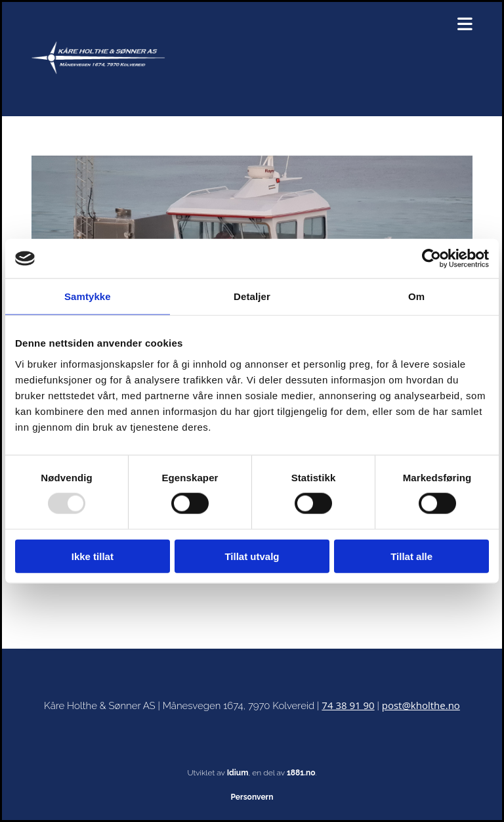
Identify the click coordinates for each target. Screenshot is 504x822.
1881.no (301, 773)
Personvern (252, 797)
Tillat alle (411, 556)
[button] (329, 24)
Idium (238, 773)
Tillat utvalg (252, 556)
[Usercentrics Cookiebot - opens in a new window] (431, 259)
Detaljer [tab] (252, 296)
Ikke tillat (93, 556)
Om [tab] (416, 296)
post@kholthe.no (421, 705)
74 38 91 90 (348, 705)
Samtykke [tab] (88, 296)
